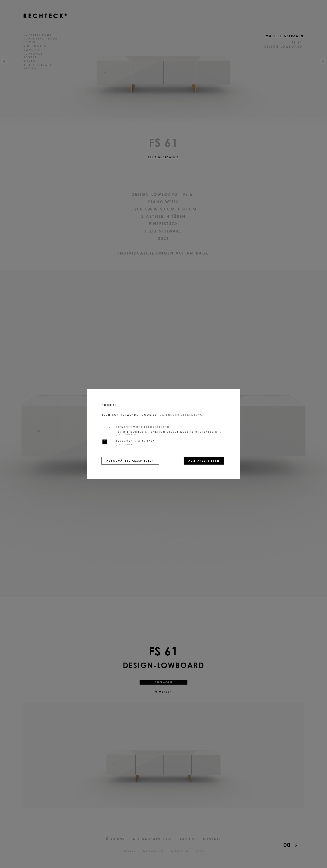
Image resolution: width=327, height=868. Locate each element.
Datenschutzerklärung (181, 414)
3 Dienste (126, 434)
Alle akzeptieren (204, 460)
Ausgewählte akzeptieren (130, 460)
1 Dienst (125, 444)
